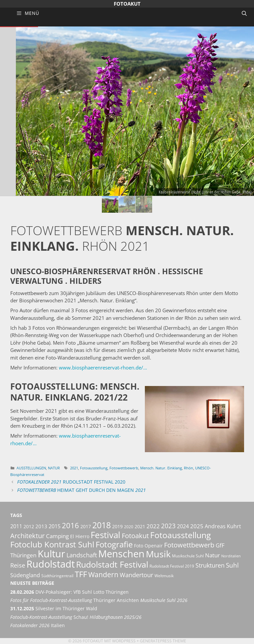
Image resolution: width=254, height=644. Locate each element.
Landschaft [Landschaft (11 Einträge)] (82, 555)
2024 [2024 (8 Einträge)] (183, 526)
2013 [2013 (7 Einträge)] (41, 526)
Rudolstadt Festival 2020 (71, 482)
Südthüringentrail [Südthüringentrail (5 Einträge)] (57, 576)
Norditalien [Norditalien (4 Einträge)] (231, 556)
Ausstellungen (31, 468)
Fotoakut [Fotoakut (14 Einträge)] (135, 536)
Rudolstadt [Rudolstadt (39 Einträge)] (51, 564)
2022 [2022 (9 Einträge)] (153, 526)
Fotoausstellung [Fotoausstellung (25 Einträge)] (181, 535)
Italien (38, 625)
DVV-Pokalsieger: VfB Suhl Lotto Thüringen (69, 592)
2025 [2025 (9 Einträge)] (197, 526)
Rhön (189, 468)
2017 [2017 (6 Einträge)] (86, 526)
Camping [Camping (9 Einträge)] (57, 536)
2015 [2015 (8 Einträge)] (55, 526)
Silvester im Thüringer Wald (54, 609)
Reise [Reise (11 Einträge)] (18, 565)
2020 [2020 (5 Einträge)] (129, 527)
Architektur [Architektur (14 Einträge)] (27, 536)
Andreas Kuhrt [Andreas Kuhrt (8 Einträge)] (223, 526)
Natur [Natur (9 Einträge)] (212, 555)
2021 (74, 468)
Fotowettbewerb (124, 468)
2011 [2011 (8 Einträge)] (16, 526)
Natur (54, 468)
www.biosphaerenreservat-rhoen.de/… (103, 367)
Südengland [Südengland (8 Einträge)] (25, 575)
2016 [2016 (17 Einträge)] (70, 525)
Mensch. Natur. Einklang (161, 468)
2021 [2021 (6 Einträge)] (140, 526)
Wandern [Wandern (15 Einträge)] (103, 575)
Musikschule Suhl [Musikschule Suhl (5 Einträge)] (188, 556)
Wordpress (124, 641)
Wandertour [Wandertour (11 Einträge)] (136, 575)
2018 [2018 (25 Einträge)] (102, 525)
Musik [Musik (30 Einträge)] (158, 554)
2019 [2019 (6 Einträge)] (117, 526)
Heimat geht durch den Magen (82, 490)
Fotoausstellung (94, 468)
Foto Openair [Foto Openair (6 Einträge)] (148, 546)
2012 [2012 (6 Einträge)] (29, 526)
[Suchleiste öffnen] (244, 13)
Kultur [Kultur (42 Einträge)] (51, 554)
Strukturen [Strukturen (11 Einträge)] (210, 565)
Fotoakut (127, 4)
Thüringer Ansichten (99, 600)
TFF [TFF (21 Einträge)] (81, 574)
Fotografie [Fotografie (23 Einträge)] (114, 544)
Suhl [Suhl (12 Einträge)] (232, 565)
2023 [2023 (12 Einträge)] (168, 526)
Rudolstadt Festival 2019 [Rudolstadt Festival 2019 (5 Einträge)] (172, 566)
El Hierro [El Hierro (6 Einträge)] (80, 536)
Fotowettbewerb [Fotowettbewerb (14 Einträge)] (189, 545)
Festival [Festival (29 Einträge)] (106, 535)
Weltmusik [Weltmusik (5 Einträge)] (164, 576)
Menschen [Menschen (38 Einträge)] (121, 554)
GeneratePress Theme (163, 641)
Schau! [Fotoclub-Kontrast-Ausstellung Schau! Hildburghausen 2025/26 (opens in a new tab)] (76, 617)
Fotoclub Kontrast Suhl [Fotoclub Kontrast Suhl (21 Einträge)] (52, 544)
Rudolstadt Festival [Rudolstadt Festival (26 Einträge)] (112, 564)
